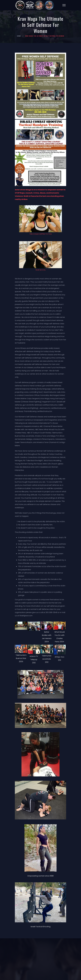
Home (19, 36)
